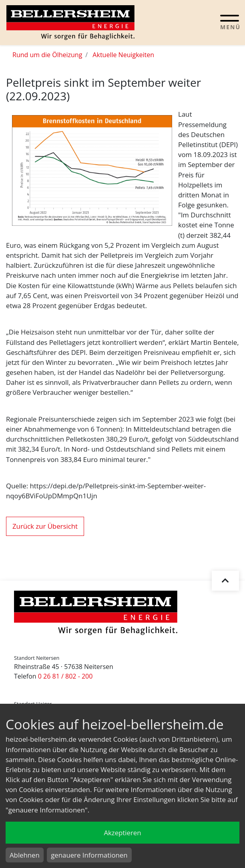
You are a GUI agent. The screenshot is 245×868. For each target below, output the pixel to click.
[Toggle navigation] (230, 22)
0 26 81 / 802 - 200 (65, 676)
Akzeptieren (122, 833)
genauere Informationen (89, 855)
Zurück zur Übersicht (45, 526)
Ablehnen (25, 855)
